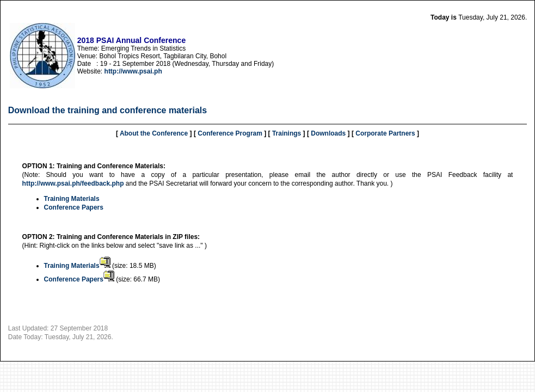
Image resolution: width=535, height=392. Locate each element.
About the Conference (154, 133)
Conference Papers (74, 207)
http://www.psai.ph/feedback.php (73, 183)
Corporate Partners (385, 133)
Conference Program (230, 133)
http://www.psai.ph (133, 71)
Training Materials (72, 199)
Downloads (328, 133)
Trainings (287, 133)
